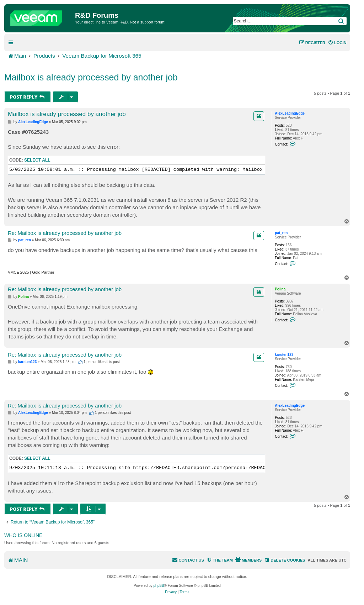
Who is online (23, 535)
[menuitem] (337, 43)
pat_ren (281, 233)
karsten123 (284, 355)
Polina (280, 289)
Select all (37, 160)
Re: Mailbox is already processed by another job (65, 233)
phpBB (159, 586)
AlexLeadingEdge (290, 113)
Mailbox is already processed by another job (91, 77)
